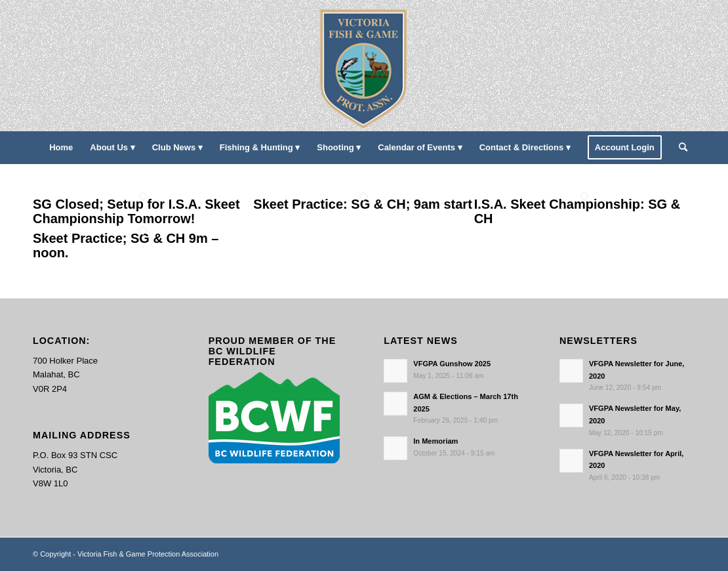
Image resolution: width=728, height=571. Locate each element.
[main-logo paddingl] (364, 66)
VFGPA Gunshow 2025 (452, 364)
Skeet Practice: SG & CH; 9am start (362, 204)
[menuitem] (61, 148)
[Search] (679, 148)
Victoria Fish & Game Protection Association (148, 554)
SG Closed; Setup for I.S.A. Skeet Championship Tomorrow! (136, 211)
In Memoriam (435, 441)
